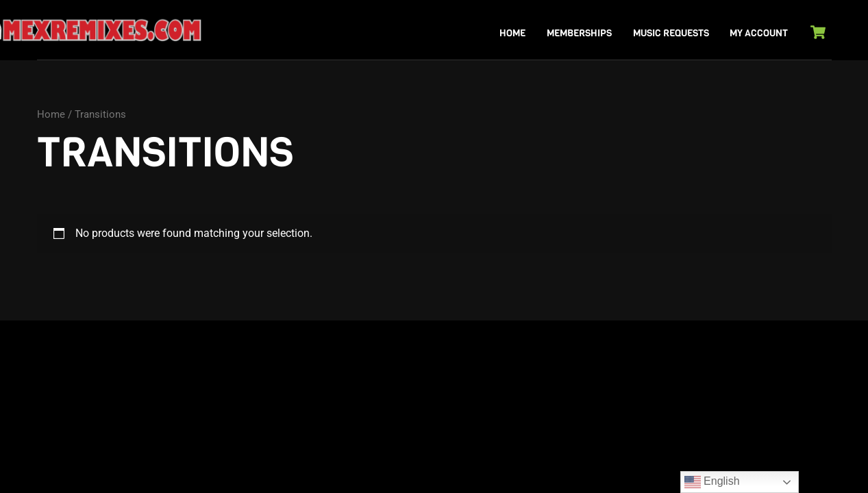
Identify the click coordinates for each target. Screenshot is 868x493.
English (712, 482)
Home (512, 33)
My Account (759, 33)
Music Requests (671, 33)
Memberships (579, 33)
